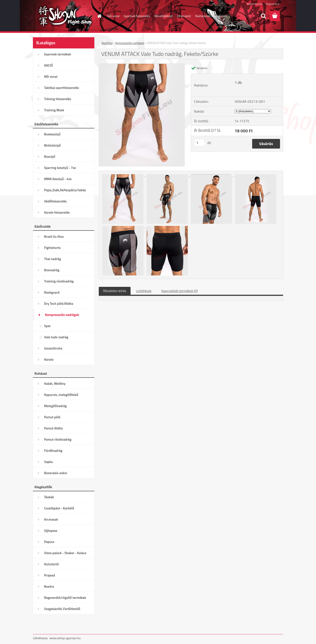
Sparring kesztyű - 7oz (60, 168)
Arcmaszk (51, 519)
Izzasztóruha (53, 348)
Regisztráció (273, 4)
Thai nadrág (52, 259)
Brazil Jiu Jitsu (54, 237)
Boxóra (49, 586)
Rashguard (52, 292)
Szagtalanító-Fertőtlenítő (62, 609)
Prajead (50, 575)
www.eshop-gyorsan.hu (65, 638)
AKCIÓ (48, 65)
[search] (263, 16)
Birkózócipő (52, 145)
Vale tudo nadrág (56, 337)
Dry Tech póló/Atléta (59, 304)
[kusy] (199, 143)
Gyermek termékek (58, 54)
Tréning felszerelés (58, 99)
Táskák (49, 497)
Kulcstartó (51, 564)
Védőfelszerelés (55, 201)
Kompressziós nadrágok (62, 315)
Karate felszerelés (57, 212)
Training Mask (54, 110)
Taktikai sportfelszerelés (62, 88)
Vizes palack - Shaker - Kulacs (65, 553)
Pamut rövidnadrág (58, 439)
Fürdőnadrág (53, 451)
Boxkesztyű (52, 134)
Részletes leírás (115, 291)
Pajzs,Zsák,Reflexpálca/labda (65, 190)
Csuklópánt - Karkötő (59, 508)
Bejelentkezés (255, 4)
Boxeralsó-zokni (56, 473)
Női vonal (114, 16)
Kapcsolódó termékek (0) (180, 291)
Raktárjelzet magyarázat (211, 16)
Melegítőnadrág (55, 406)
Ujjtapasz (51, 531)
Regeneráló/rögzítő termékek (65, 598)
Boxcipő (50, 157)
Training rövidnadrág (59, 281)
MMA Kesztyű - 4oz (58, 179)
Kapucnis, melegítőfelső (61, 395)
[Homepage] (99, 16)
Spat (47, 326)
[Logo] (63, 16)
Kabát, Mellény (55, 384)
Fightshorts (52, 248)
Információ (184, 16)
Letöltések (144, 291)
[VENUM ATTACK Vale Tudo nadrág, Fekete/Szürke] (142, 66)
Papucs (49, 542)
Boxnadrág (52, 270)
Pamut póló (52, 417)
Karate (49, 359)
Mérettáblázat (163, 16)
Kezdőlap (107, 43)
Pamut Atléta (53, 428)
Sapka (48, 462)
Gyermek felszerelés (137, 16)
